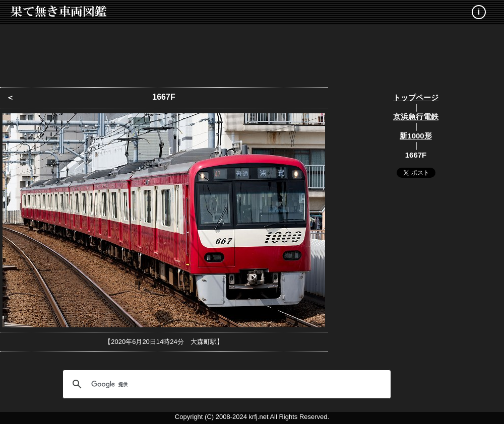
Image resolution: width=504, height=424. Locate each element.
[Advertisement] (252, 53)
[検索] (225, 384)
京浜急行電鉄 (416, 117)
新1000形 (416, 136)
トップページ (416, 97)
